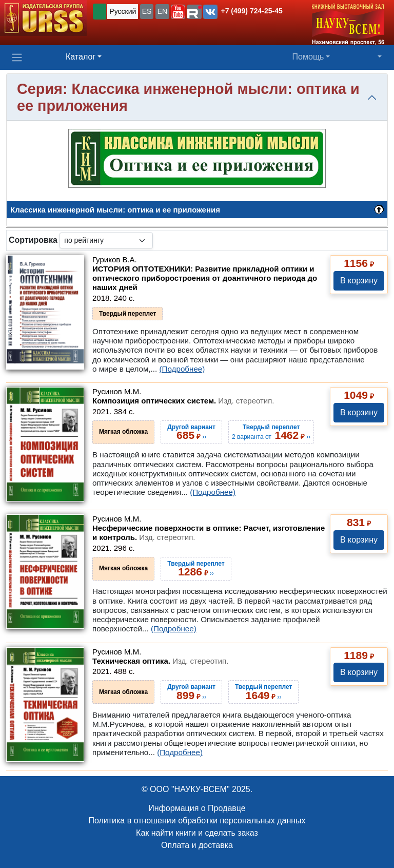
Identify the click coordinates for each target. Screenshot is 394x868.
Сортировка (33, 240)
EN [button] (162, 11)
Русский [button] (123, 11)
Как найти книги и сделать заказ (197, 833)
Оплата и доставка (197, 845)
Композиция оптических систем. (183, 401)
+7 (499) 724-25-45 (252, 11)
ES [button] (147, 11)
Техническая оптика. (160, 661)
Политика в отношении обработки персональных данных (197, 821)
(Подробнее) (182, 369)
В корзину (359, 281)
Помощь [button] (308, 57)
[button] (178, 12)
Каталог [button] (81, 57)
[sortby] (106, 240)
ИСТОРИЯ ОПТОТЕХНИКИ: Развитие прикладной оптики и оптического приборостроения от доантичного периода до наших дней (205, 278)
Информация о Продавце (197, 808)
